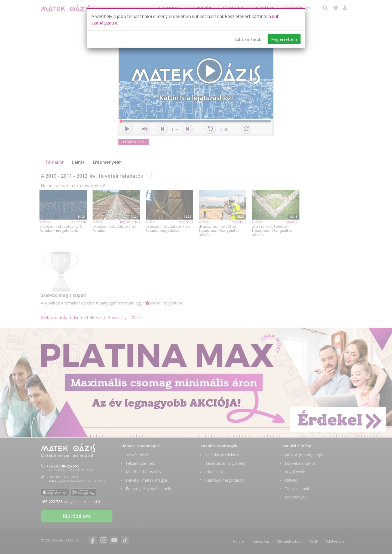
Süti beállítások (248, 39)
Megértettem (284, 39)
